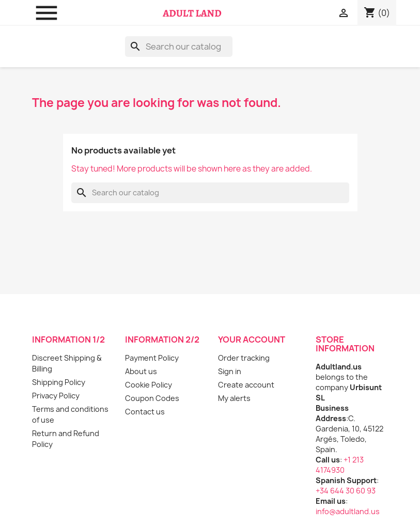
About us (141, 371)
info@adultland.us (348, 511)
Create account (246, 385)
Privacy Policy (56, 396)
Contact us (145, 412)
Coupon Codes (152, 398)
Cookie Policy (149, 385)
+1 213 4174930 (340, 465)
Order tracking (244, 358)
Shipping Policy (59, 382)
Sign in (230, 371)
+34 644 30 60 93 (346, 491)
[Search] (179, 47)
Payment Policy (152, 358)
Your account (252, 339)
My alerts (234, 398)
